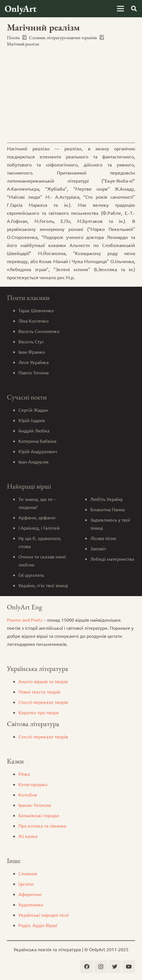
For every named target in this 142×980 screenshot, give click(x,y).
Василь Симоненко (39, 331)
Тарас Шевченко (36, 310)
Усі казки (28, 836)
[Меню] (120, 9)
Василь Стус (31, 341)
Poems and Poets (25, 620)
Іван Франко (32, 352)
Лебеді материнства (112, 559)
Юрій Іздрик (32, 420)
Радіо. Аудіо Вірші (38, 925)
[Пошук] (134, 9)
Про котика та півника (42, 826)
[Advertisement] (71, 95)
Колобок (28, 795)
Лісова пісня (103, 538)
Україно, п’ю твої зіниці (43, 585)
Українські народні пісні (44, 915)
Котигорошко (33, 784)
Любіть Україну (106, 499)
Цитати (26, 884)
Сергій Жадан (33, 410)
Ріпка (24, 774)
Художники (31, 904)
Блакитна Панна (108, 509)
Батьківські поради (39, 815)
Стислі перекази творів (43, 702)
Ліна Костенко (33, 321)
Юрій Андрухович (38, 451)
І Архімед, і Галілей (39, 528)
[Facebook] (87, 967)
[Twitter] (115, 967)
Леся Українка (33, 362)
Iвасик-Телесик (35, 805)
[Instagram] (101, 967)
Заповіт (98, 548)
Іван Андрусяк (34, 462)
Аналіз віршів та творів (43, 681)
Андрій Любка (34, 430)
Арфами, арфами (37, 517)
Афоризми (30, 894)
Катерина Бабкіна (37, 441)
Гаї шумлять (31, 575)
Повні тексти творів (39, 692)
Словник (28, 873)
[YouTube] (129, 967)
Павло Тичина (33, 372)
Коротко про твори (39, 712)
